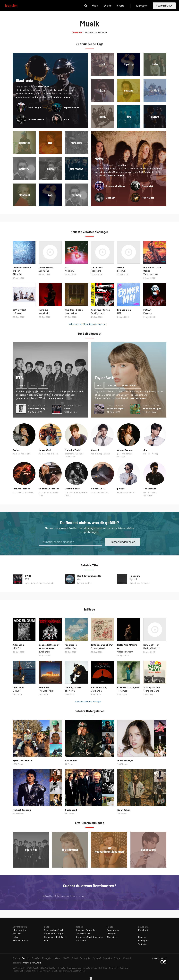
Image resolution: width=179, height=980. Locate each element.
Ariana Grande (125, 450)
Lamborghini (46, 267)
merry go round (46, 583)
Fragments (71, 645)
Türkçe (117, 958)
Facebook (143, 930)
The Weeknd (150, 489)
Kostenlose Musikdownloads (90, 937)
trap (93, 492)
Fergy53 (121, 271)
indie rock (70, 457)
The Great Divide (74, 310)
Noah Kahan (71, 313)
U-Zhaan (17, 313)
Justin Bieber (72, 489)
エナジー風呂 (20, 310)
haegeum (146, 583)
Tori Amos (122, 691)
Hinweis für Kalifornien (119, 968)
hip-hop (16, 454)
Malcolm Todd (72, 450)
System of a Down (116, 186)
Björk (66, 119)
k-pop (22, 385)
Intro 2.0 (43, 310)
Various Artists (151, 274)
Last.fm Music (79, 971)
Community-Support (54, 934)
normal (34, 583)
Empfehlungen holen (122, 542)
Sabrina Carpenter (49, 489)
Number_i (70, 271)
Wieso (121, 267)
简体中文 (127, 958)
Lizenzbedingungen (76, 968)
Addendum (19, 645)
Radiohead (71, 810)
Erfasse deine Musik (54, 930)
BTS (27, 579)
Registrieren (164, 6)
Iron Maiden (148, 198)
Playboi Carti (98, 489)
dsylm (88, 583)
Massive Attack (36, 119)
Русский (97, 958)
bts (33, 385)
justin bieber (75, 492)
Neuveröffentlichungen (96, 32)
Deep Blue (18, 687)
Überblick (77, 32)
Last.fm (15, 6)
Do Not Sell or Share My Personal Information (33, 971)
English (16, 958)
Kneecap (148, 313)
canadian (148, 495)
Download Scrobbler (86, 930)
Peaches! (44, 687)
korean (107, 454)
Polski (75, 958)
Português (85, 958)
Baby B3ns (44, 271)
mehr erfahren (62, 97)
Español (36, 958)
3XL (67, 267)
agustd (133, 583)
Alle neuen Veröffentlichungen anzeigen (88, 324)
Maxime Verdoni (151, 648)
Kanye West (45, 450)
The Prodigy (34, 107)
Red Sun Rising (99, 687)
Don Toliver (71, 760)
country (112, 385)
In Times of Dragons (128, 687)
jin (78, 583)
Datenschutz (92, 968)
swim (27, 583)
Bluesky (142, 937)
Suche (86, 6)
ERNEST (17, 691)
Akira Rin (17, 274)
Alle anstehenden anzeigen (88, 701)
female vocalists (132, 385)
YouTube (142, 944)
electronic (22, 492)
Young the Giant (151, 691)
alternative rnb (71, 454)
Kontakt (17, 934)
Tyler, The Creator (22, 760)
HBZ (119, 313)
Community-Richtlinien (55, 937)
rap (23, 454)
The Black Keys (46, 691)
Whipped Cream (125, 652)
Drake (16, 450)
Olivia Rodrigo (125, 760)
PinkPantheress (21, 489)
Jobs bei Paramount (63, 971)
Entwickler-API (83, 934)
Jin (145, 450)
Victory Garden (152, 687)
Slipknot (111, 198)
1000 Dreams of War (102, 645)
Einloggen (142, 5)
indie (81, 454)
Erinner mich (124, 310)
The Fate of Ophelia (153, 408)
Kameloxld (44, 313)
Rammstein (148, 186)
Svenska (107, 958)
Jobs (15, 937)
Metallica (122, 165)
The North (70, 691)
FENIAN (147, 310)
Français (47, 958)
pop (99, 385)
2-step (31, 492)
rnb (124, 454)
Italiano (57, 958)
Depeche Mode (71, 107)
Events (108, 5)
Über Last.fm (19, 930)
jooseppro (96, 271)
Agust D (95, 450)
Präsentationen (21, 940)
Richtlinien (103, 968)
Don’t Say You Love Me (89, 576)
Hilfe (46, 940)
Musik (95, 5)
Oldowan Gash (98, 648)
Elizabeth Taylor (116, 408)
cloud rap (100, 492)
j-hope (121, 489)
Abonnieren (112, 937)
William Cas (71, 648)
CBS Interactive (20, 968)
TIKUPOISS (97, 267)
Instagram (143, 940)
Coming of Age (73, 687)
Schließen (91, 979)
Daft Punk (44, 87)
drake (28, 454)
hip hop (55, 454)
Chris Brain (96, 691)
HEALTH (17, 648)
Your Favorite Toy (100, 310)
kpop (43, 385)
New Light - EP (151, 645)
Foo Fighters (97, 313)
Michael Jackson (22, 810)
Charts (121, 5)
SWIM (67, 408)
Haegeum (135, 576)
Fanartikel (81, 940)
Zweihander (44, 652)
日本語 (66, 958)
